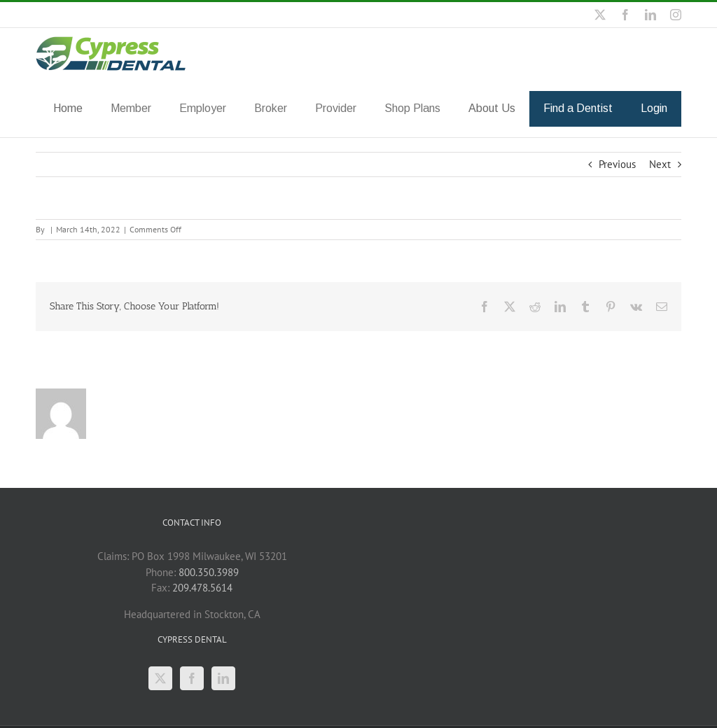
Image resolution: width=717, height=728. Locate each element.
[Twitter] (160, 678)
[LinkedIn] (223, 678)
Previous (617, 163)
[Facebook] (192, 678)
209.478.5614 (202, 587)
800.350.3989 (209, 572)
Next (660, 163)
